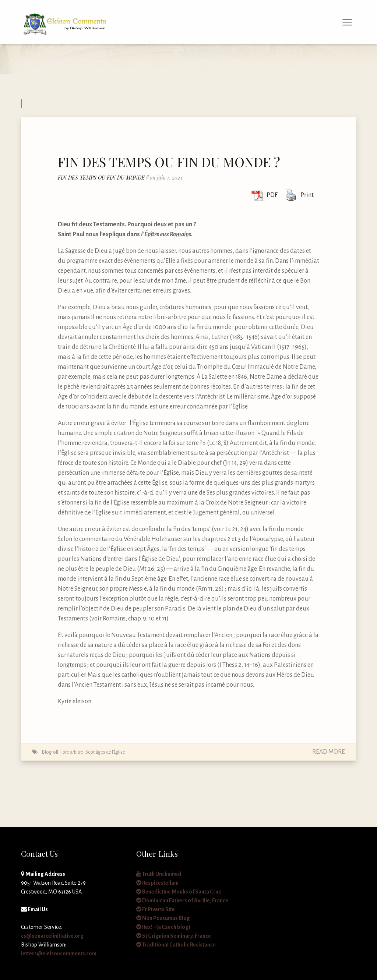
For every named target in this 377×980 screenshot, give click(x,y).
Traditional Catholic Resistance (176, 945)
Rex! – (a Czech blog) (163, 927)
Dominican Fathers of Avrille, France (182, 901)
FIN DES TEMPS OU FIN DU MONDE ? (169, 162)
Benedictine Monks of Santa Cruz (179, 892)
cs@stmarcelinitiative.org (52, 936)
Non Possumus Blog (163, 918)
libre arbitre (72, 752)
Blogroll (50, 752)
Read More (329, 752)
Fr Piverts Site (156, 909)
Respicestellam (157, 883)
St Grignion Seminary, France (174, 936)
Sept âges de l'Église (105, 752)
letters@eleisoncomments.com (59, 954)
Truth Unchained (159, 874)
